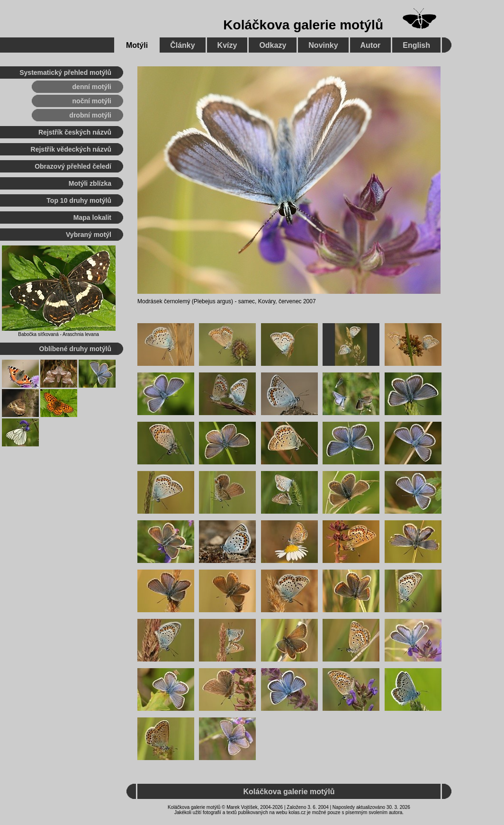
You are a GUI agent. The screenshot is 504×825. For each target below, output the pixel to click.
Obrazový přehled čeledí (73, 166)
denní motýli (92, 87)
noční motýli (92, 101)
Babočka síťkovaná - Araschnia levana (58, 334)
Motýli (137, 45)
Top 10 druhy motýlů (79, 200)
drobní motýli (90, 115)
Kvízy (227, 45)
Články (182, 45)
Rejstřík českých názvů (75, 132)
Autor (371, 45)
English (416, 45)
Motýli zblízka (90, 183)
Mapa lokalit (92, 218)
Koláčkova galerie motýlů (303, 25)
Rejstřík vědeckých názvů (71, 149)
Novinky (323, 45)
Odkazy (273, 45)
